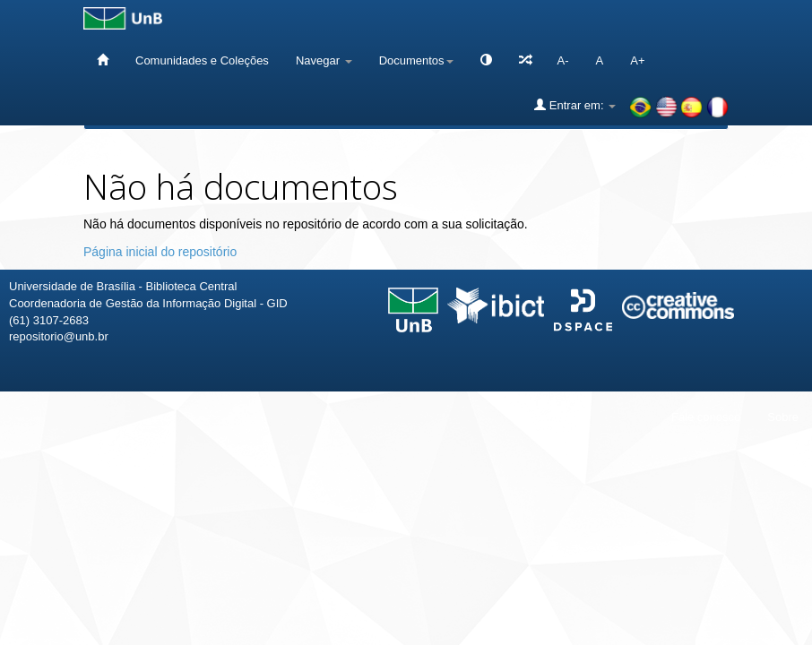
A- (563, 60)
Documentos (416, 60)
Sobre (783, 417)
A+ (637, 60)
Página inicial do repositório (160, 252)
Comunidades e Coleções (202, 60)
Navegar (324, 60)
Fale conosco (706, 417)
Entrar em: (575, 105)
